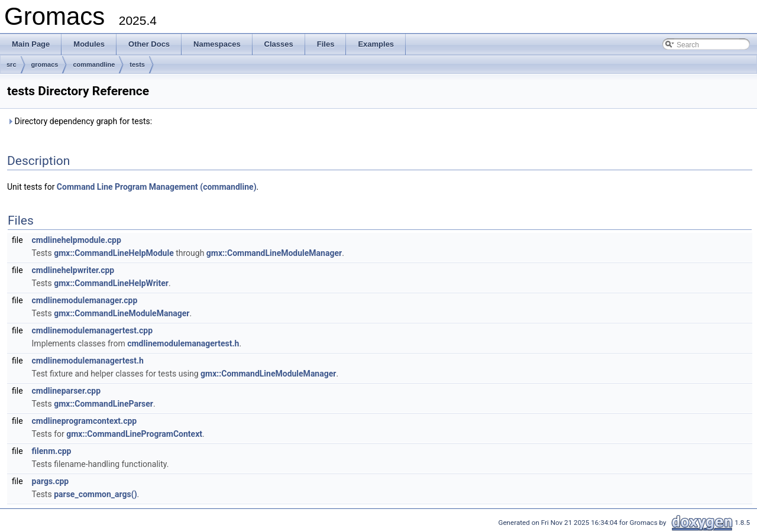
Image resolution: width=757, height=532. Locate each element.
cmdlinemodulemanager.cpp (85, 300)
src (12, 64)
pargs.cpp (51, 481)
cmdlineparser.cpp (67, 391)
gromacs (45, 64)
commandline (94, 64)
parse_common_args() (95, 494)
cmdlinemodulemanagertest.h (183, 343)
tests (137, 64)
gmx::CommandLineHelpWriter (111, 283)
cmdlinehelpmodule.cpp (77, 240)
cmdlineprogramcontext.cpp (85, 421)
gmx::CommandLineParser (103, 404)
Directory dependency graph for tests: (80, 121)
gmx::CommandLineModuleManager (274, 253)
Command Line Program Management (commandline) (157, 187)
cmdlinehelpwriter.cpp (73, 270)
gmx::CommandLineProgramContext (134, 434)
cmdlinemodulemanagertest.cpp (92, 330)
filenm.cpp (52, 451)
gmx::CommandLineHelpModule (114, 253)
